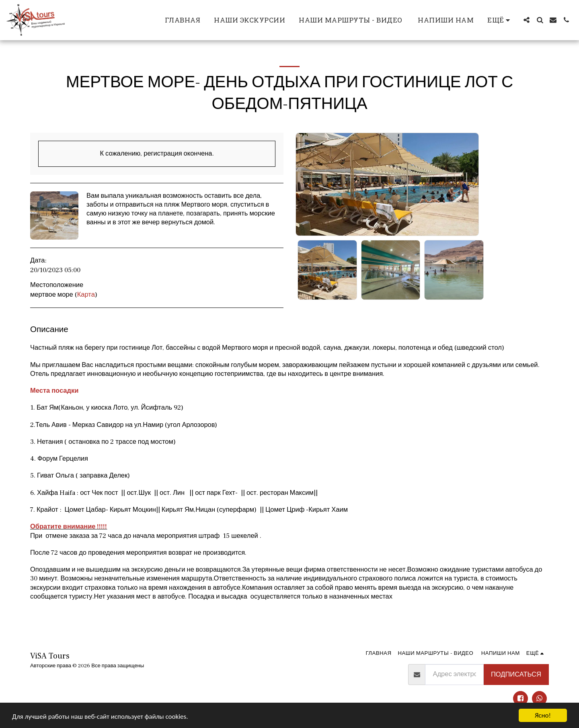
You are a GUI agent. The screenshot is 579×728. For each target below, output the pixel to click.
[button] (527, 20)
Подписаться (516, 675)
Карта (86, 295)
